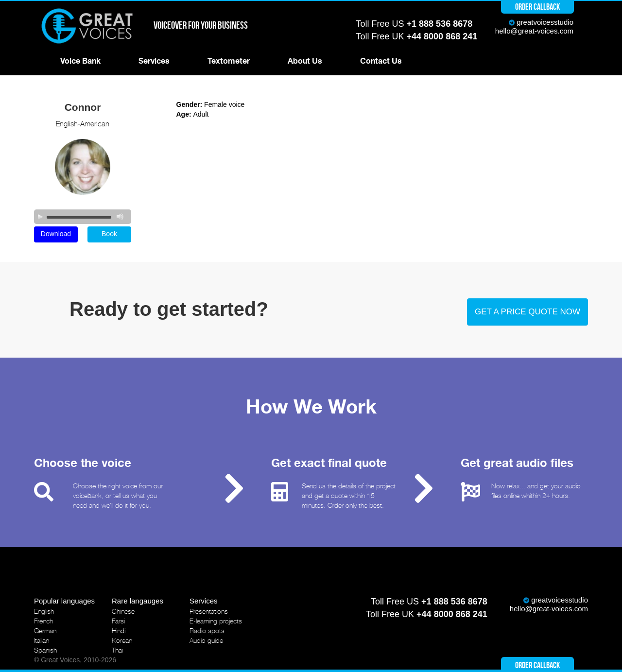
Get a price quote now (527, 312)
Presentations (209, 611)
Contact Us (381, 61)
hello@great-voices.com (534, 31)
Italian (42, 640)
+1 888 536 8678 (440, 24)
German (45, 631)
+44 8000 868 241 (442, 36)
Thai (117, 650)
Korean (122, 640)
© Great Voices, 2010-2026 (75, 660)
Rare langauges (138, 601)
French (43, 621)
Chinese (123, 611)
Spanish (45, 650)
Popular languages (64, 601)
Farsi (118, 621)
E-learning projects (216, 621)
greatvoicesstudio (545, 22)
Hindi (119, 631)
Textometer (229, 61)
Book (109, 234)
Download (56, 234)
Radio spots (207, 631)
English (44, 611)
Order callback (537, 7)
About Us (305, 61)
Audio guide (206, 640)
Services (154, 61)
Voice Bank (80, 61)
